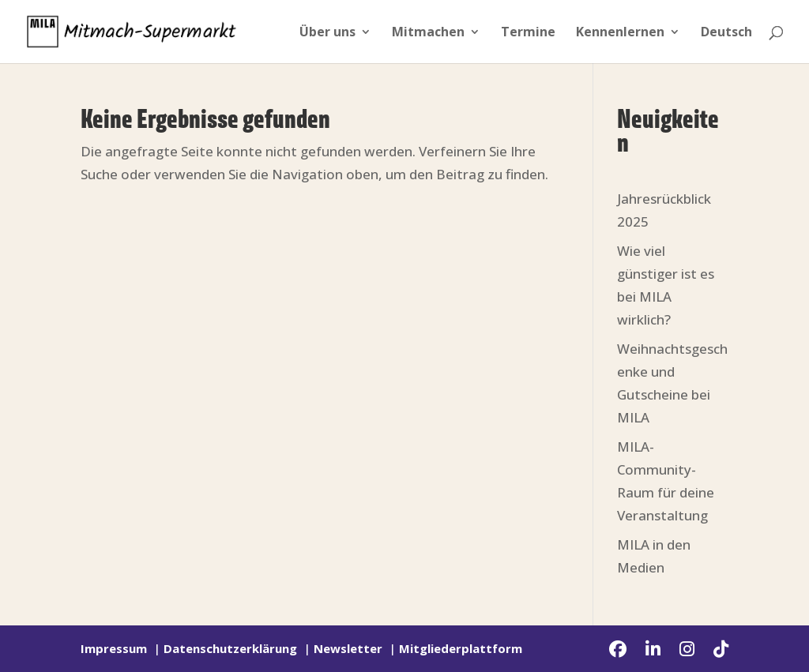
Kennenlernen (620, 33)
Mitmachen (428, 33)
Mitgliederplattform (461, 648)
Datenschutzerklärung (230, 648)
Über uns (327, 33)
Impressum (114, 648)
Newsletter (348, 648)
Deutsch (726, 33)
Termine (528, 33)
